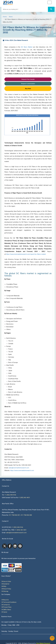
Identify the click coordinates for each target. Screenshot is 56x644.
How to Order (6, 581)
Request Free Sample (28, 79)
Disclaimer (5, 584)
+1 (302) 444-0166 (10, 495)
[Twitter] (5, 546)
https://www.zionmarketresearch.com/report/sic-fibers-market (26, 254)
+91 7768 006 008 (26, 515)
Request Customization (28, 84)
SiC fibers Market (27, 47)
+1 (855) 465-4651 (24, 498)
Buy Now (28, 89)
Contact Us (6, 605)
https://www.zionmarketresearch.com (22, 470)
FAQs (4, 586)
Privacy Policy (6, 607)
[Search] (51, 9)
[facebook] (10, 546)
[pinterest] (20, 546)
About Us (5, 600)
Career (4, 612)
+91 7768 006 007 (14, 515)
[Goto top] (53, 638)
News (11, 17)
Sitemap (5, 591)
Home (5, 17)
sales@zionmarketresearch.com (19, 468)
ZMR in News (6, 610)
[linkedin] (15, 546)
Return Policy (6, 589)
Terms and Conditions (9, 602)
